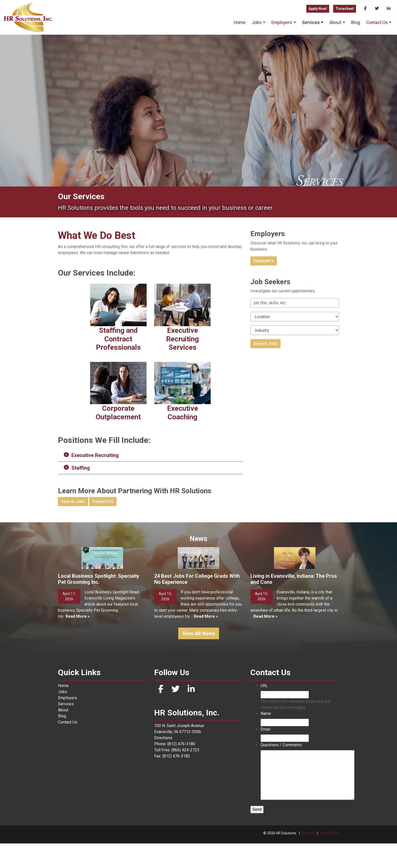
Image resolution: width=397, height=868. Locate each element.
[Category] (295, 330)
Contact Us (377, 23)
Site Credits (330, 858)
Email (266, 753)
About (335, 23)
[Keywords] (295, 303)
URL (264, 710)
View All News (199, 658)
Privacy (308, 858)
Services (311, 23)
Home (240, 23)
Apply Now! (318, 9)
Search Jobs (73, 501)
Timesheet (345, 9)
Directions (163, 762)
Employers (282, 23)
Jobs (257, 23)
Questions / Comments (281, 769)
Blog (356, 23)
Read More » (78, 641)
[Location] (295, 317)
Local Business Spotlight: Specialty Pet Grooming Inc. (99, 604)
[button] (150, 455)
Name (267, 738)
